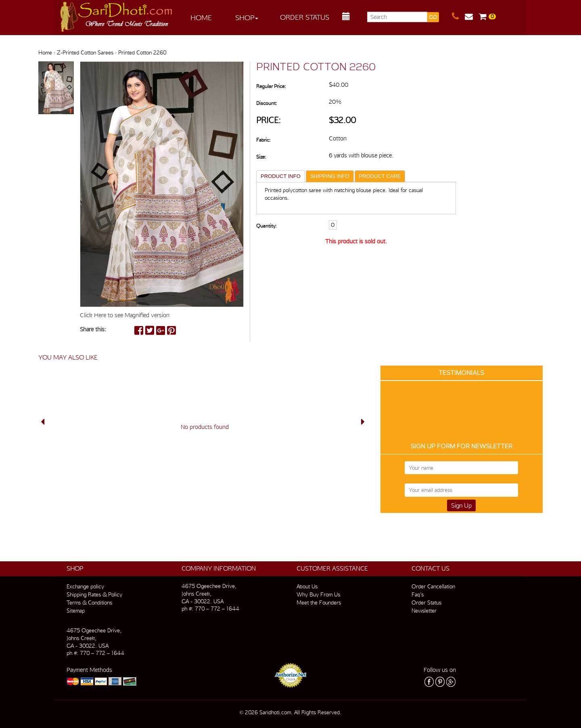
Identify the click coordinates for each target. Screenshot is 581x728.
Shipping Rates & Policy (94, 594)
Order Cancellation (433, 586)
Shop (247, 18)
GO (433, 17)
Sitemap (76, 611)
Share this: (93, 329)
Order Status (305, 17)
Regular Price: (271, 86)
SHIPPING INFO (330, 176)
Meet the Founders (319, 602)
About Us (307, 586)
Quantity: (266, 226)
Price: (269, 120)
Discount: (266, 103)
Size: (261, 157)
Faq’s (418, 594)
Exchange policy (85, 586)
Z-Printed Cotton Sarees (85, 52)
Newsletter (424, 611)
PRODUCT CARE (380, 176)
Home (201, 18)
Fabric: (263, 140)
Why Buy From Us (318, 594)
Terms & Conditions (89, 602)
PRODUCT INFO (281, 176)
